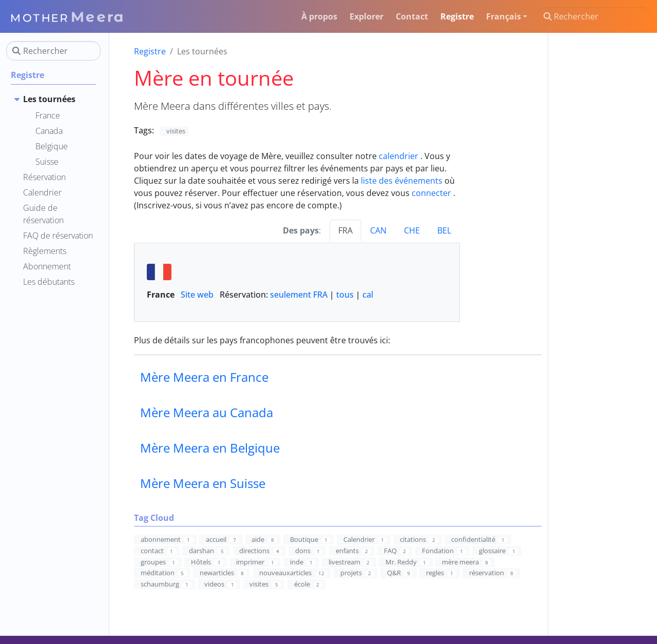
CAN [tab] (378, 230)
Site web (197, 295)
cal (368, 295)
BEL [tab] (444, 230)
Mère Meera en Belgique (210, 448)
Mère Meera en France (204, 377)
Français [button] (504, 16)
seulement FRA (299, 295)
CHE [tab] (412, 230)
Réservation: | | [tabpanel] (297, 282)
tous (345, 295)
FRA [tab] (345, 230)
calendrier (399, 156)
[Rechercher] (594, 16)
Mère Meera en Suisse (203, 483)
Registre (150, 51)
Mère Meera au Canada (207, 412)
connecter (431, 193)
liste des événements (402, 181)
